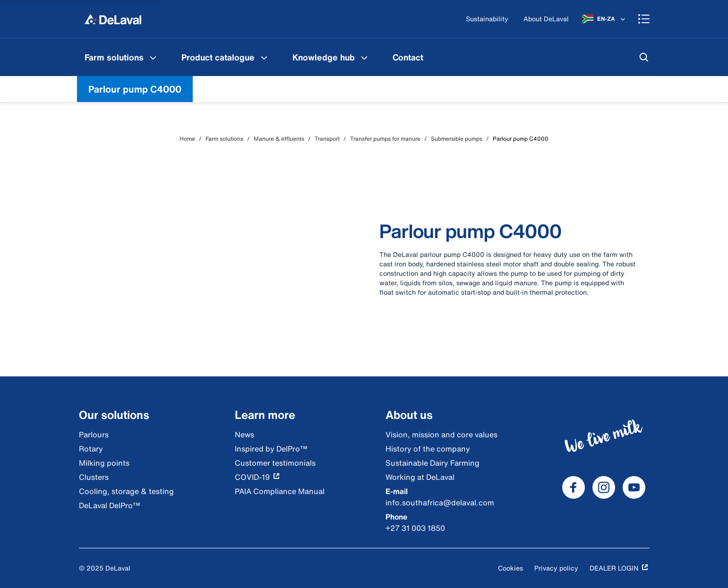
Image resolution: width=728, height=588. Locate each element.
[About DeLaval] (546, 19)
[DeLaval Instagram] (604, 487)
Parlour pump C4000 (135, 89)
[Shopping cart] (644, 19)
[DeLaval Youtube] (634, 487)
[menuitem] (122, 57)
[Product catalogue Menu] (264, 57)
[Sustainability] (487, 19)
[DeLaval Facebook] (574, 487)
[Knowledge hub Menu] (364, 57)
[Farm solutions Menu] (153, 57)
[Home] (113, 19)
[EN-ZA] (604, 19)
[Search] (644, 57)
